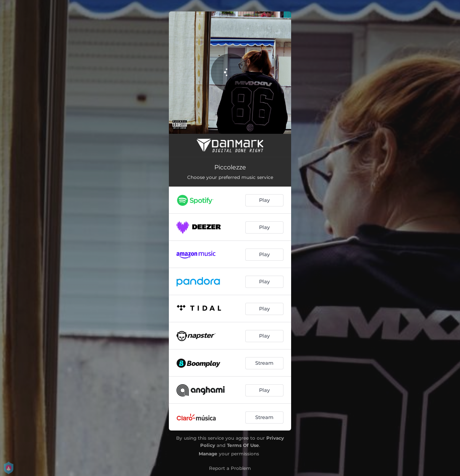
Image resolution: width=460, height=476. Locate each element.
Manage (208, 454)
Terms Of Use (243, 445)
